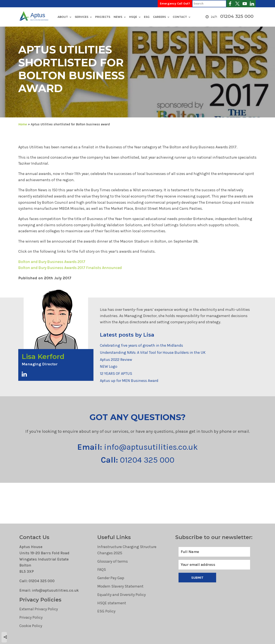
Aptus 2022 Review (116, 360)
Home (23, 124)
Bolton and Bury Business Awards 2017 (52, 262)
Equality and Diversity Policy (121, 595)
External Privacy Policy (39, 609)
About (63, 17)
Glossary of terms (113, 561)
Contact (180, 17)
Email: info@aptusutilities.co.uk (49, 590)
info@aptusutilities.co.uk (138, 447)
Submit (197, 578)
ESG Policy (106, 611)
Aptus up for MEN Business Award (129, 381)
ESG (147, 17)
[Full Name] (214, 552)
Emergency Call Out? (175, 4)
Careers (159, 17)
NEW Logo (109, 366)
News (118, 17)
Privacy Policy (31, 617)
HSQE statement (112, 603)
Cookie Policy (31, 626)
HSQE (133, 17)
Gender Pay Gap (111, 578)
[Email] (214, 565)
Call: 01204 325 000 (37, 581)
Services (82, 17)
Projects (103, 17)
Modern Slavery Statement (120, 586)
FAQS (102, 570)
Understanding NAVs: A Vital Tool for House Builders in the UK (153, 352)
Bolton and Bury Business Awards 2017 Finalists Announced (70, 268)
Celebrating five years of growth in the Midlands (141, 345)
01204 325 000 (237, 16)
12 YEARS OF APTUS (116, 374)
